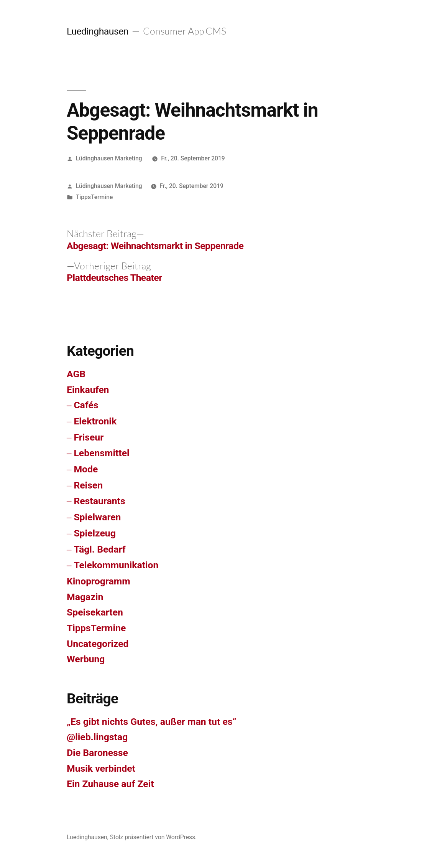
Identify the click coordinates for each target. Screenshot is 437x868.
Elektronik (95, 421)
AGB (76, 374)
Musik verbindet (101, 768)
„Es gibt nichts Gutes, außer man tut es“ (152, 722)
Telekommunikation (116, 565)
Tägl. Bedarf (99, 549)
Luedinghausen (98, 31)
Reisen (88, 485)
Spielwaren (97, 517)
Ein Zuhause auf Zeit (110, 784)
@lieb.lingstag (97, 737)
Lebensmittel (101, 453)
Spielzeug (94, 533)
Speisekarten (95, 612)
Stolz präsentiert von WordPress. (154, 837)
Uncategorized (98, 644)
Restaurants (99, 501)
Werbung (86, 659)
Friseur (89, 437)
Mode (86, 469)
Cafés (86, 405)
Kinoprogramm (99, 581)
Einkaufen (88, 390)
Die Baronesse (97, 753)
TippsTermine (94, 197)
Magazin (85, 597)
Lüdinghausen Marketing (109, 158)
